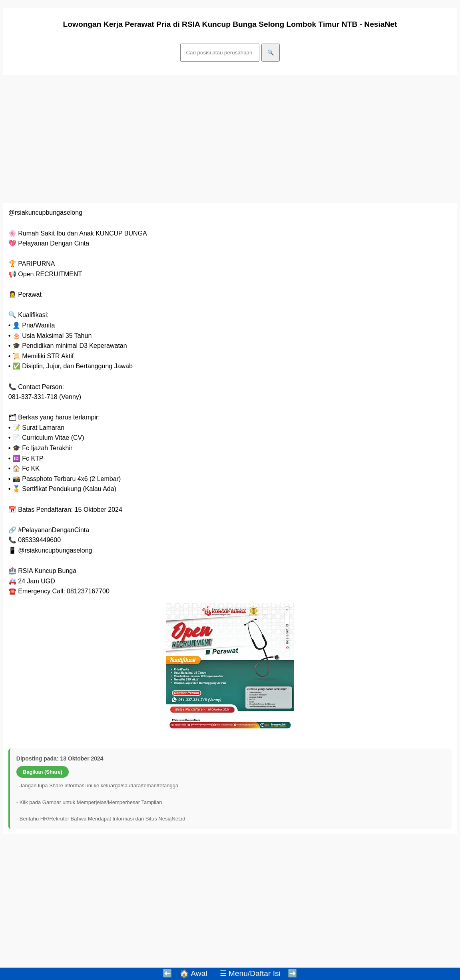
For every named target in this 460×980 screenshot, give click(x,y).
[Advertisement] (230, 139)
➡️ (293, 973)
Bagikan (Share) (43, 772)
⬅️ (167, 973)
